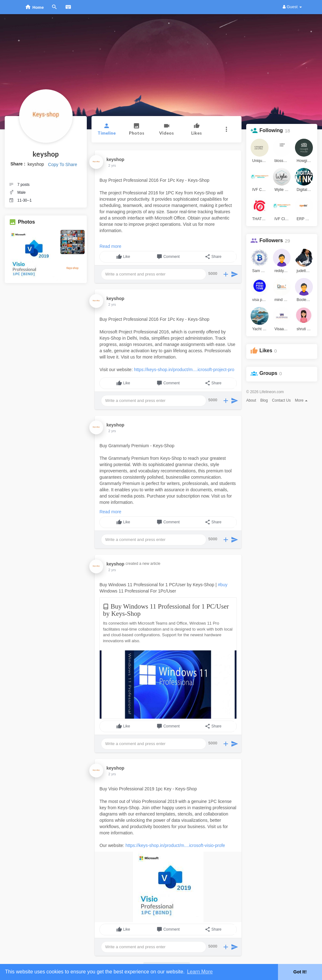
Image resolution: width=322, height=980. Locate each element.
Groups (268, 373)
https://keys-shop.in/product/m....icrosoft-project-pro (184, 370)
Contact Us (281, 400)
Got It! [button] (300, 972)
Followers (271, 240)
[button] (227, 129)
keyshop (46, 154)
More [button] (301, 400)
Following (271, 130)
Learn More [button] (200, 972)
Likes (266, 351)
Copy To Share (63, 164)
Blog (264, 400)
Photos (26, 222)
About (251, 400)
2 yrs (112, 165)
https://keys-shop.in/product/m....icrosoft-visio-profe (175, 845)
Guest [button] (292, 7)
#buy (223, 585)
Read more (110, 246)
